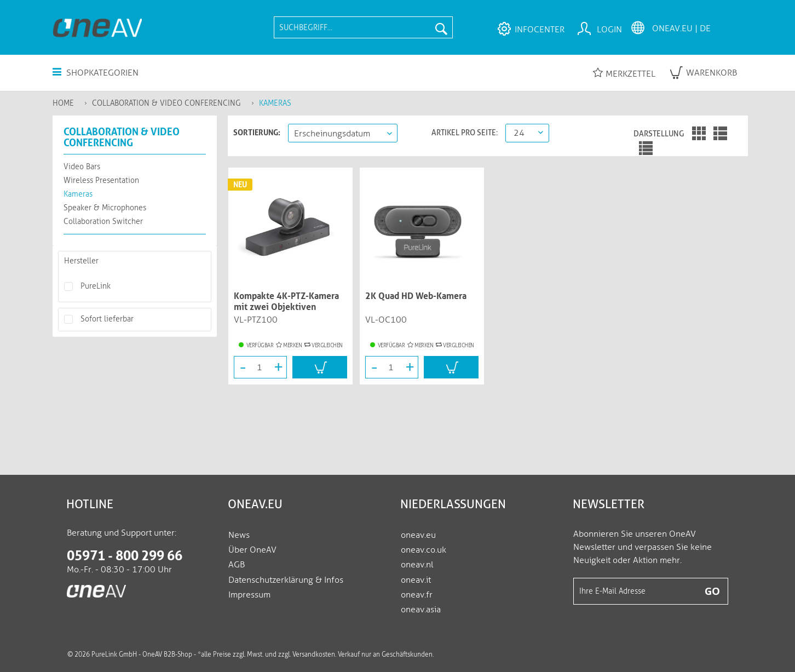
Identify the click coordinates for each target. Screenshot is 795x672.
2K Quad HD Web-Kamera (416, 296)
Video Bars (82, 167)
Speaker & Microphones (105, 208)
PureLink (96, 286)
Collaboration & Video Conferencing (122, 137)
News (239, 535)
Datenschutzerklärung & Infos (286, 580)
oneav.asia (421, 609)
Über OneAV (252, 550)
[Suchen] (441, 27)
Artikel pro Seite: (465, 133)
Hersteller (81, 261)
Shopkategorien (96, 73)
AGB (237, 564)
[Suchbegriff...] (363, 27)
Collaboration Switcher (103, 222)
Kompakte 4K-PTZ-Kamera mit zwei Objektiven (286, 301)
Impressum (249, 595)
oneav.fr (417, 595)
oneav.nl (417, 564)
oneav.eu (418, 535)
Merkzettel (624, 73)
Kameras (78, 194)
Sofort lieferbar (107, 319)
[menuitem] (363, 27)
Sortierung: (257, 133)
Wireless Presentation (101, 180)
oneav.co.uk (424, 550)
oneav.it (416, 580)
